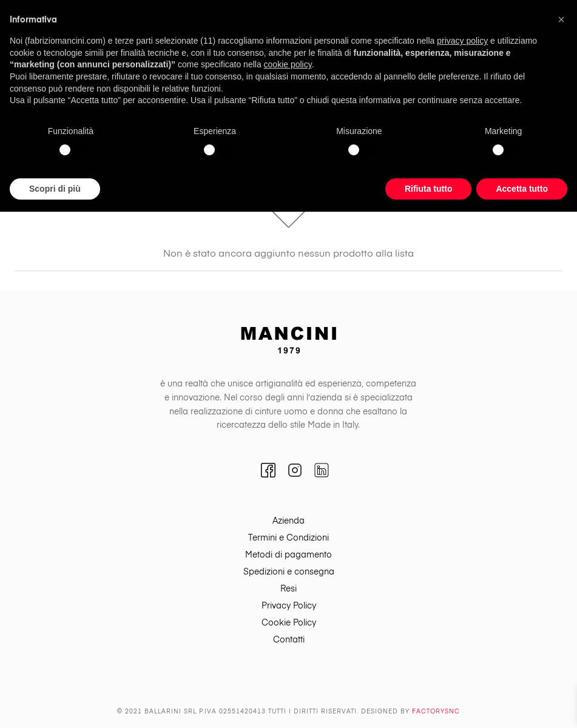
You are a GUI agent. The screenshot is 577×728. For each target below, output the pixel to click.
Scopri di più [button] (55, 189)
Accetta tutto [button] (522, 189)
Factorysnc (436, 712)
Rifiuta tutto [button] (429, 189)
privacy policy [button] (462, 41)
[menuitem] (289, 521)
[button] (561, 19)
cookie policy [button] (288, 64)
